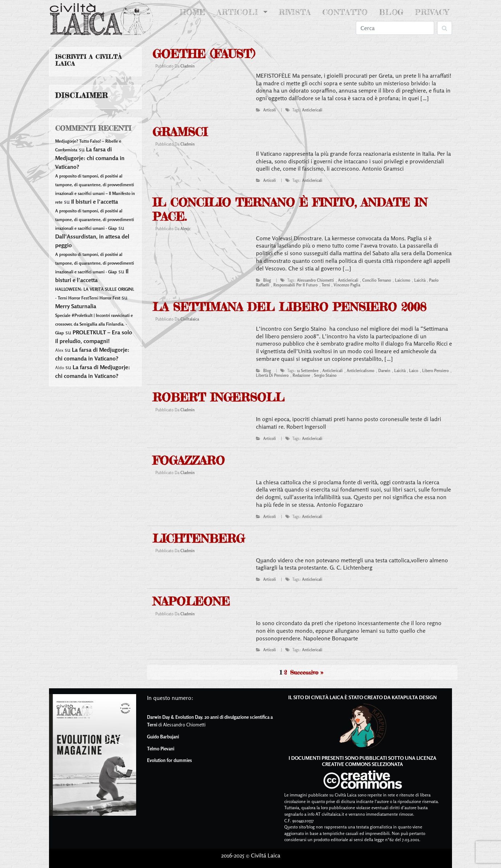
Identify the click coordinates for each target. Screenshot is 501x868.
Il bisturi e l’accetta (95, 201)
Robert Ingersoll (218, 397)
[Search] (395, 28)
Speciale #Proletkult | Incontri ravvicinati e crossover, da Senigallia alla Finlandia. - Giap (94, 324)
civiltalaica (190, 319)
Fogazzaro (189, 461)
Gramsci (180, 132)
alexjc (186, 229)
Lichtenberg (199, 539)
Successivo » (307, 672)
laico (414, 371)
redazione (301, 375)
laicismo (403, 280)
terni (326, 285)
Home (194, 12)
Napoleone (191, 601)
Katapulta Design (414, 697)
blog (267, 280)
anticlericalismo (361, 371)
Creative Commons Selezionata (362, 764)
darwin (384, 371)
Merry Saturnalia (76, 306)
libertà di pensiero (272, 375)
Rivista (295, 12)
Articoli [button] (239, 12)
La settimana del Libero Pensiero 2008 (289, 307)
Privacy (432, 12)
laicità (420, 280)
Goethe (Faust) (204, 54)
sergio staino (325, 375)
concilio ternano (377, 280)
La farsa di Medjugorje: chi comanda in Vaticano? (90, 158)
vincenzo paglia (347, 285)
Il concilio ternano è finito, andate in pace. (290, 209)
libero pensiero (435, 371)
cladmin (188, 66)
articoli (270, 110)
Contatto (345, 12)
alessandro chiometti (315, 280)
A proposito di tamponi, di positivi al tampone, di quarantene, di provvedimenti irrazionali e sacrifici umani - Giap (95, 219)
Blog (391, 12)
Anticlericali (312, 110)
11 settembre (308, 371)
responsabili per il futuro (296, 285)
